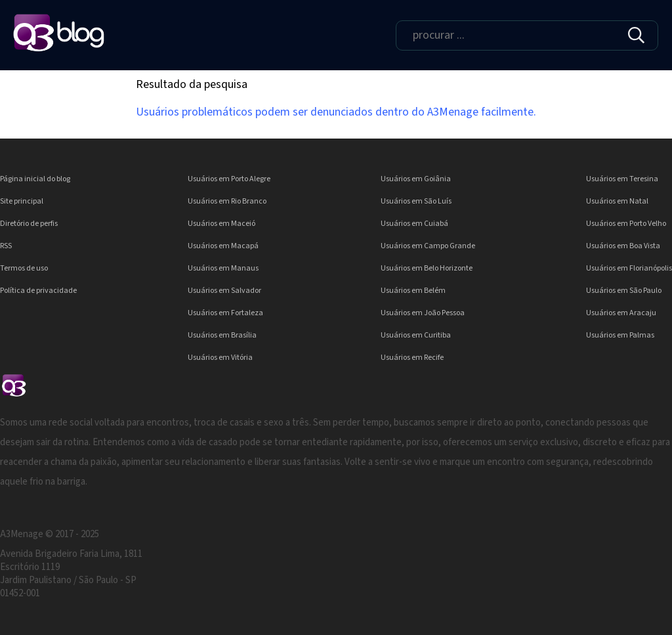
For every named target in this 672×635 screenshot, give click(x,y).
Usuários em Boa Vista (623, 246)
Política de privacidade (38, 291)
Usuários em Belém (413, 291)
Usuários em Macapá (223, 246)
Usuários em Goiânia (416, 179)
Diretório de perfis (29, 224)
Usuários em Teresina (622, 179)
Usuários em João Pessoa (423, 313)
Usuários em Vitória (220, 358)
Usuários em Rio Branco (227, 201)
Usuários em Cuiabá (414, 224)
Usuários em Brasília (222, 335)
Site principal (22, 201)
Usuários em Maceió (221, 224)
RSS (6, 246)
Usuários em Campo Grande (428, 246)
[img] (636, 35)
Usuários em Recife (412, 358)
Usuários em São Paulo (624, 291)
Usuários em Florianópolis (629, 268)
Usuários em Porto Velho (626, 224)
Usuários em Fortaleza (225, 313)
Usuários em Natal (617, 201)
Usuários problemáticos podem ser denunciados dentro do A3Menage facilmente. (336, 112)
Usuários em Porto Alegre (229, 179)
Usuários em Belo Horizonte (427, 268)
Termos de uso (24, 268)
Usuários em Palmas (620, 335)
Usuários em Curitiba (416, 335)
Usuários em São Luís (416, 201)
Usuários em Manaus (223, 268)
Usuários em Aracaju (621, 313)
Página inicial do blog (35, 179)
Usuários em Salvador (224, 291)
